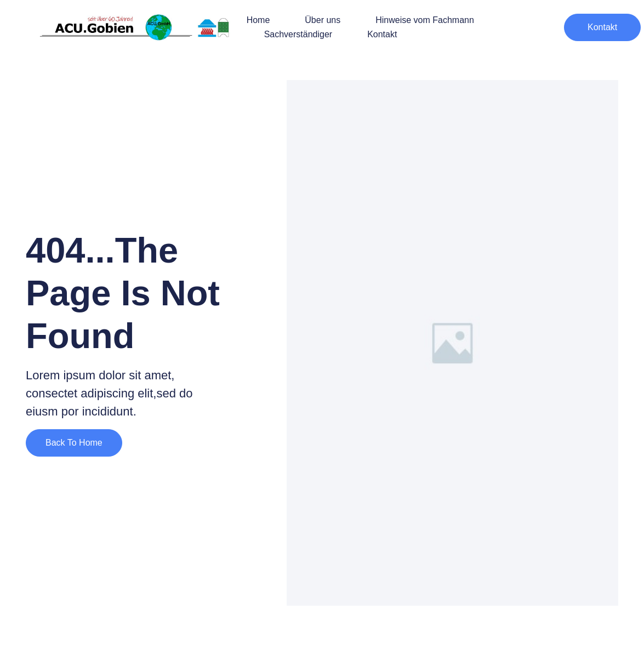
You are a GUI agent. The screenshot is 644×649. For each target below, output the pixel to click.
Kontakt (382, 34)
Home (258, 20)
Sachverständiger (298, 34)
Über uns (323, 20)
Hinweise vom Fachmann (425, 20)
